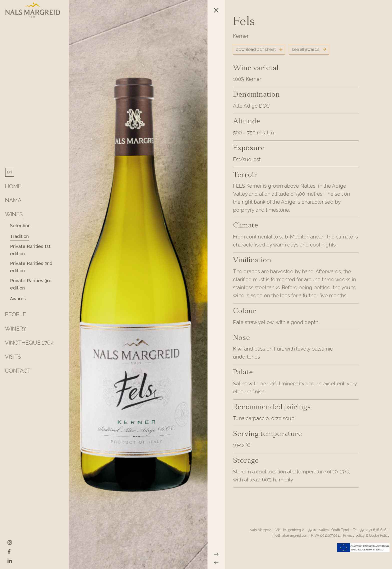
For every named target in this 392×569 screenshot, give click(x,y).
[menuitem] (10, 172)
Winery (16, 329)
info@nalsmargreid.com (290, 535)
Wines (14, 214)
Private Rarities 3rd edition (31, 284)
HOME (13, 186)
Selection (20, 226)
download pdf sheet (259, 49)
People (15, 314)
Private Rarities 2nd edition (31, 267)
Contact (18, 371)
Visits (13, 357)
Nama (13, 200)
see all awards (309, 49)
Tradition (19, 236)
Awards (18, 299)
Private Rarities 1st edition (30, 250)
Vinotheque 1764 (29, 343)
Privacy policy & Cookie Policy (366, 535)
